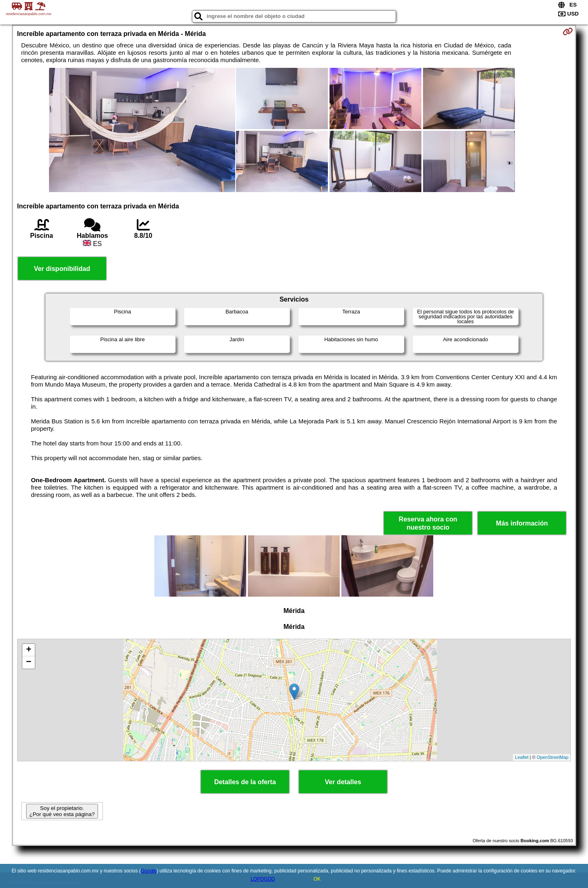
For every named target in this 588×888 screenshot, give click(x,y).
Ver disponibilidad (62, 269)
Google (149, 871)
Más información (522, 523)
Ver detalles (343, 782)
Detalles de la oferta (245, 782)
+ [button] (29, 650)
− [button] (29, 662)
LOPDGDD (263, 879)
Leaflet (522, 757)
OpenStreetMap (553, 757)
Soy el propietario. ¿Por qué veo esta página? (62, 811)
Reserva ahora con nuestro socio (428, 523)
